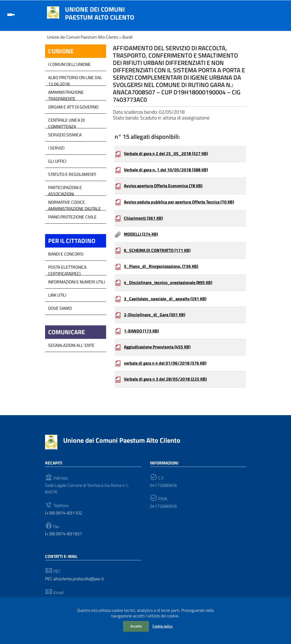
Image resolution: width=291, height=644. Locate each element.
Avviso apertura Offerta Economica (163, 186)
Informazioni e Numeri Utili (77, 282)
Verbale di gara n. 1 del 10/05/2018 (166, 170)
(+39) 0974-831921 (64, 534)
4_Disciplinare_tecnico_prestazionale (168, 282)
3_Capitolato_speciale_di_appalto (165, 299)
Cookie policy (163, 626)
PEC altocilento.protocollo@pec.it (75, 579)
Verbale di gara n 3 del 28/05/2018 (165, 379)
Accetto (136, 626)
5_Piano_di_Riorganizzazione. (161, 266)
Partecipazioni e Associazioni (65, 189)
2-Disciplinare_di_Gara (155, 315)
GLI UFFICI (57, 161)
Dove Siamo (60, 308)
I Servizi (56, 148)
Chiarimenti (143, 218)
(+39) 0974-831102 (64, 513)
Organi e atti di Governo (73, 107)
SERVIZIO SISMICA (65, 135)
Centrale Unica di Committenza (66, 122)
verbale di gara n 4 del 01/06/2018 (165, 363)
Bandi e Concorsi (66, 254)
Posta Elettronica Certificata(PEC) (67, 269)
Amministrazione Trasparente (66, 94)
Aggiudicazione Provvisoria (157, 347)
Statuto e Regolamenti (72, 174)
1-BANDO (141, 331)
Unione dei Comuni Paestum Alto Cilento (100, 13)
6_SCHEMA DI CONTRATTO (157, 250)
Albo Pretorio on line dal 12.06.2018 (75, 79)
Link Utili (57, 295)
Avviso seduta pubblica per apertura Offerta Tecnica (179, 202)
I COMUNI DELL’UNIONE (69, 64)
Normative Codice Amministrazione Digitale (75, 204)
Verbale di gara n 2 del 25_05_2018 (166, 153)
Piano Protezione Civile (72, 217)
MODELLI (141, 234)
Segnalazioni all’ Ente (71, 345)
